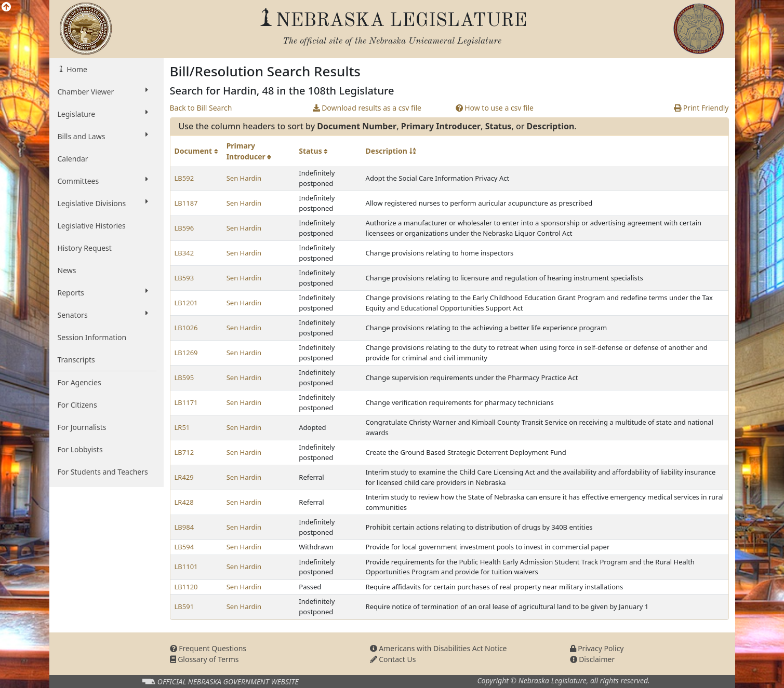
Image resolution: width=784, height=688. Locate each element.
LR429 (184, 477)
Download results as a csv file (367, 108)
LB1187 (186, 203)
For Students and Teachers (103, 472)
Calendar (73, 159)
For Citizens (77, 405)
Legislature (103, 114)
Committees (103, 181)
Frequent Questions (208, 648)
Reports (103, 292)
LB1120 (186, 587)
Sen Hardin (244, 178)
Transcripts (76, 360)
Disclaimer (593, 659)
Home (76, 69)
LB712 (184, 452)
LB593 (184, 278)
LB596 (184, 228)
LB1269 (186, 353)
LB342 (184, 253)
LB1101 (186, 566)
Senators (103, 315)
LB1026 (186, 328)
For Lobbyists (80, 449)
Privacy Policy (597, 648)
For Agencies (79, 382)
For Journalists (82, 427)
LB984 (184, 527)
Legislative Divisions (103, 203)
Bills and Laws (103, 136)
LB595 (184, 377)
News (67, 270)
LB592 (184, 178)
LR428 (184, 502)
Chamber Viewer (103, 91)
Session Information (92, 337)
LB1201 (186, 303)
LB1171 (186, 402)
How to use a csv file (495, 108)
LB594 (184, 547)
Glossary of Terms (204, 659)
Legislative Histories (92, 226)
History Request (85, 248)
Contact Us (393, 659)
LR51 (182, 427)
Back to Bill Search (201, 108)
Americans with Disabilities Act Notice (438, 648)
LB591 (184, 606)
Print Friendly (701, 108)
